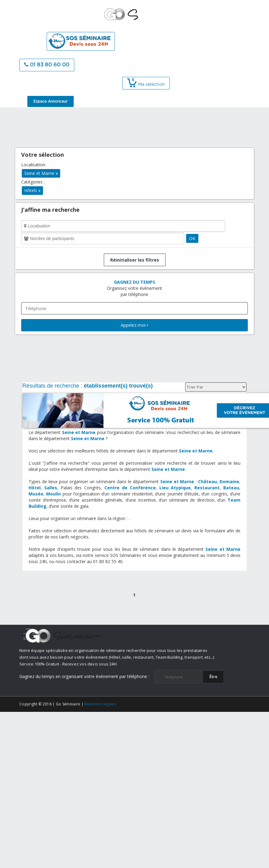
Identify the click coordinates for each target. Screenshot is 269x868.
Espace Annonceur (51, 101)
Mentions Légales (100, 704)
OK (192, 238)
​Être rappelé (213, 678)
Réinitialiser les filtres (135, 260)
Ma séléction (146, 85)
